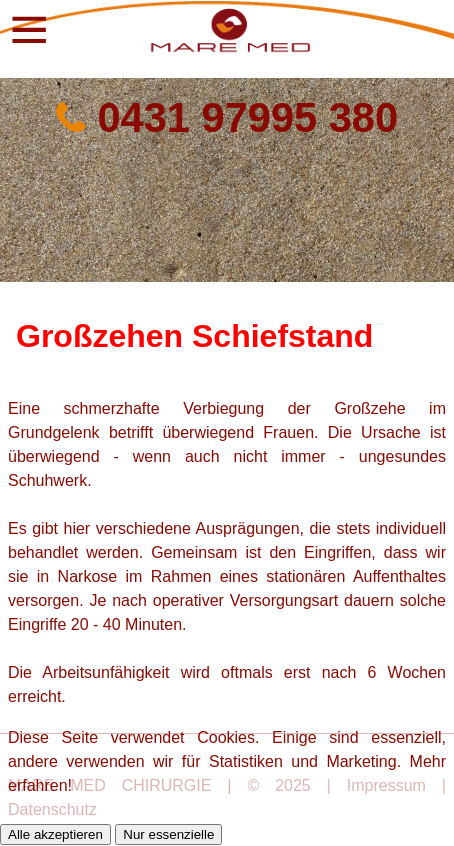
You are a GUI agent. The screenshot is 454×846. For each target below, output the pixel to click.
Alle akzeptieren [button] (55, 834)
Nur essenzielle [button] (168, 834)
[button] (25, 28)
